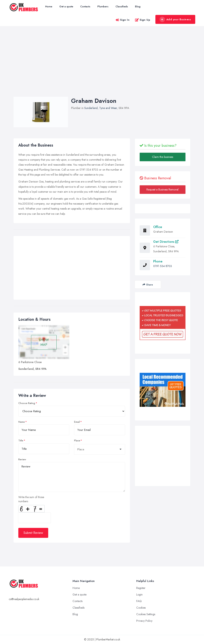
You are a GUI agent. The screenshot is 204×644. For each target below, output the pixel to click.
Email (77, 422)
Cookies (141, 608)
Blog (138, 6)
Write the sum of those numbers (31, 499)
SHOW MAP (44, 342)
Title (21, 441)
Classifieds (122, 6)
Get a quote (66, 6)
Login (139, 594)
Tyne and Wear (108, 108)
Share (148, 285)
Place (77, 441)
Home (49, 6)
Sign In (123, 20)
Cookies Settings (146, 614)
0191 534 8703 (163, 266)
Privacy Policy (144, 621)
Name (22, 422)
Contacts (85, 6)
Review (22, 459)
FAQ (139, 601)
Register (141, 588)
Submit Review (33, 533)
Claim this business (163, 157)
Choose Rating (27, 403)
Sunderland (91, 108)
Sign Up (143, 20)
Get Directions (166, 242)
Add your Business (175, 19)
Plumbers (103, 6)
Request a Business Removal (162, 189)
